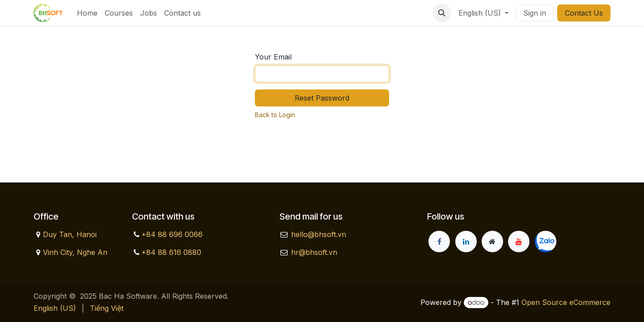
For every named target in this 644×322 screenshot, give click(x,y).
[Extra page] (492, 241)
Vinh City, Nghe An (75, 252)
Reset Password (322, 98)
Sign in (535, 13)
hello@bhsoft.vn (319, 234)
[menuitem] (87, 13)
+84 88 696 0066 (172, 234)
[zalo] (546, 241)
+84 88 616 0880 (171, 252)
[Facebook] (439, 241)
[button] (442, 13)
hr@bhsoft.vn (314, 252)
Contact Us (584, 13)
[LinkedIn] (466, 241)
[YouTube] (519, 241)
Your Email (273, 57)
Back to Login (275, 115)
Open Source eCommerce (566, 302)
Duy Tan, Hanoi (70, 234)
